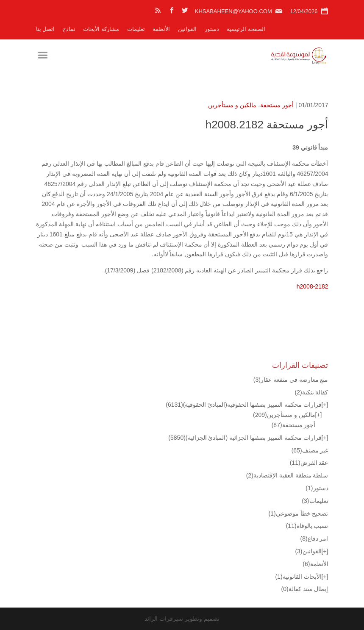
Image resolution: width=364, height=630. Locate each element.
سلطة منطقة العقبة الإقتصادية (287, 475)
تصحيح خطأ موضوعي (299, 513)
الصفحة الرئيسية (246, 29)
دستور (212, 29)
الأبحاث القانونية (299, 577)
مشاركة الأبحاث (101, 29)
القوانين (187, 29)
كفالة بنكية (311, 392)
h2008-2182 (313, 286)
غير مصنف (310, 450)
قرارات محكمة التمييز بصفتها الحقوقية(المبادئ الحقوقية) (243, 405)
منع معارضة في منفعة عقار (291, 380)
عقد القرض (309, 463)
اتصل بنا (46, 29)
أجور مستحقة (277, 105)
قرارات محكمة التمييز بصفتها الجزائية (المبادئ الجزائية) (245, 438)
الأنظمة (161, 29)
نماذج (69, 29)
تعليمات (136, 29)
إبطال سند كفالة (305, 589)
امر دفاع (314, 538)
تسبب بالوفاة (307, 526)
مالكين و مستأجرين (232, 105)
